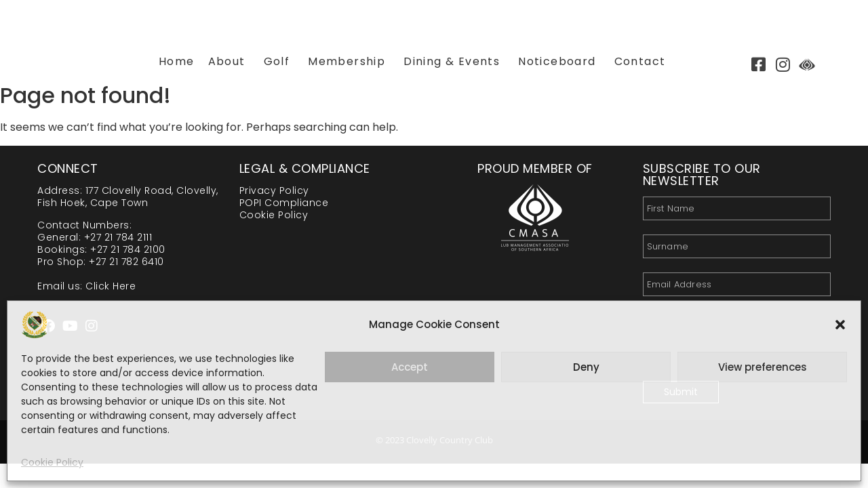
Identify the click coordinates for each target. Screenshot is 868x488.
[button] (840, 325)
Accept (410, 367)
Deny (586, 367)
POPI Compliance (284, 203)
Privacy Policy (274, 190)
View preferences (763, 367)
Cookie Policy (52, 462)
